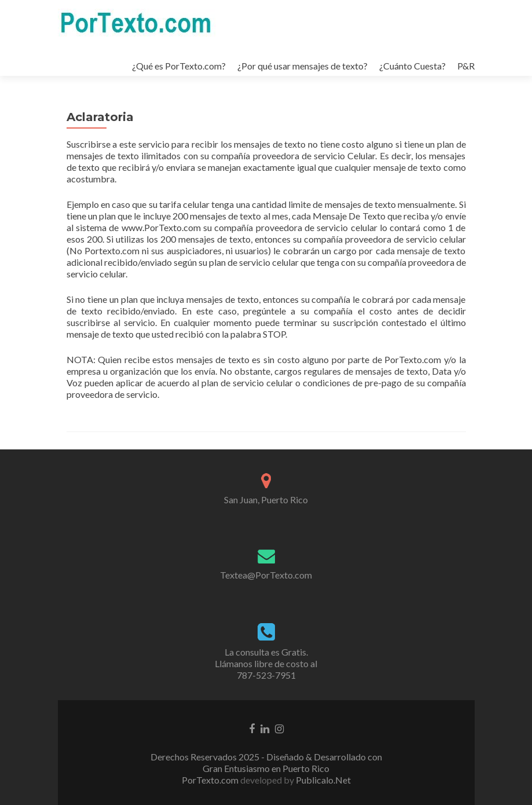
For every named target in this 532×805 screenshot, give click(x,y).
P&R (466, 66)
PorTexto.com (211, 780)
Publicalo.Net (323, 780)
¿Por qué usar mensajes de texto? (302, 66)
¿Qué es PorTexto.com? (179, 66)
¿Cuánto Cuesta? (412, 66)
